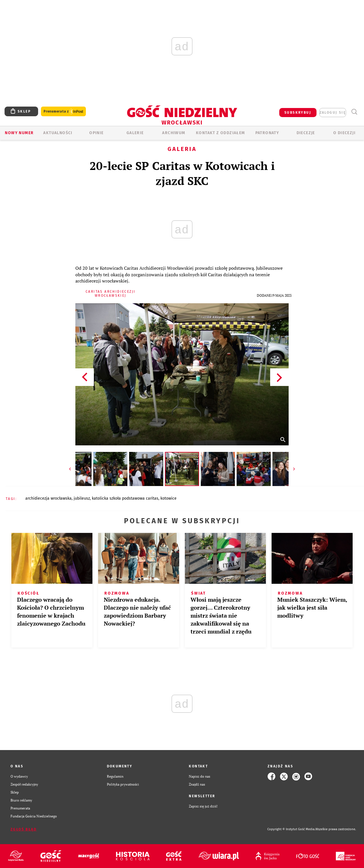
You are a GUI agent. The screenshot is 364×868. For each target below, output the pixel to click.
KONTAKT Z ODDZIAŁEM (221, 133)
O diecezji (344, 133)
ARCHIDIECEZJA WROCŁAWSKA (48, 498)
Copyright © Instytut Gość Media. (291, 829)
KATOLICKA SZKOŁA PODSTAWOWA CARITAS (125, 498)
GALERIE (135, 133)
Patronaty (267, 133)
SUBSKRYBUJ (298, 113)
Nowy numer (19, 133)
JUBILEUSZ (82, 498)
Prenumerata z (63, 112)
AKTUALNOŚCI (58, 133)
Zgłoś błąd (24, 829)
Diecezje (306, 133)
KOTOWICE (168, 498)
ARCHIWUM (174, 133)
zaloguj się (333, 113)
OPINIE (96, 133)
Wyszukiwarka (354, 112)
